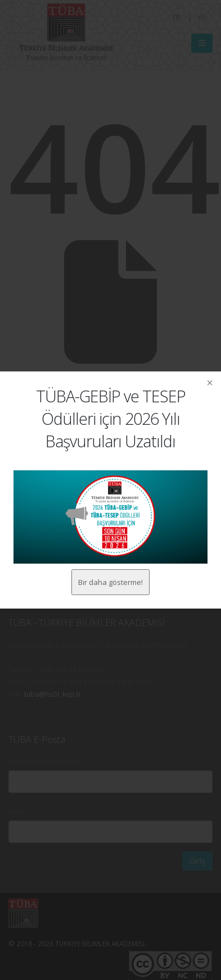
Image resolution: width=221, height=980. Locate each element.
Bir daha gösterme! (110, 582)
